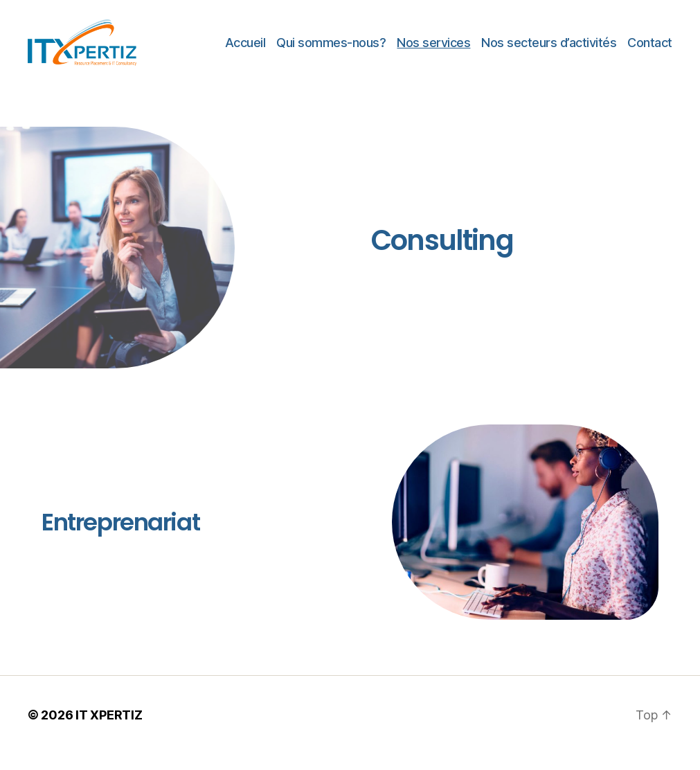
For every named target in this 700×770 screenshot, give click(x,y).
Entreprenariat (120, 538)
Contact (650, 50)
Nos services (433, 50)
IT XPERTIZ (109, 731)
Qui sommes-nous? (331, 50)
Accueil (245, 50)
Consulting (442, 257)
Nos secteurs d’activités (549, 50)
